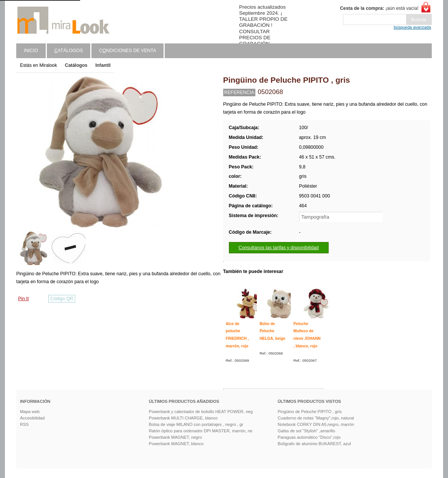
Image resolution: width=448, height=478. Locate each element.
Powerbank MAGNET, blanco (176, 444)
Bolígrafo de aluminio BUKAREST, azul (314, 444)
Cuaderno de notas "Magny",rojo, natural (316, 418)
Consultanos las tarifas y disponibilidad (279, 248)
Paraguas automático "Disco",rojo (309, 437)
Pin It (23, 299)
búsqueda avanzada (412, 27)
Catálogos (76, 65)
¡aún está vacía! (379, 8)
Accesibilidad (32, 418)
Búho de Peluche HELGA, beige (272, 331)
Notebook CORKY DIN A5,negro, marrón (316, 424)
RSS (24, 424)
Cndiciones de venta (127, 51)
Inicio (31, 51)
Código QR (62, 299)
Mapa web (30, 412)
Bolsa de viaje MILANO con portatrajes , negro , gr (196, 424)
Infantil (103, 65)
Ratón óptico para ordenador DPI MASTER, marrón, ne (201, 431)
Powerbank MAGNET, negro (175, 437)
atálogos (69, 51)
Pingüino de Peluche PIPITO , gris (310, 412)
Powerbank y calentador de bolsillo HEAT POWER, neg (201, 412)
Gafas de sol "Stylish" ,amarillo (306, 431)
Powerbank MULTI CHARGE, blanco (183, 418)
